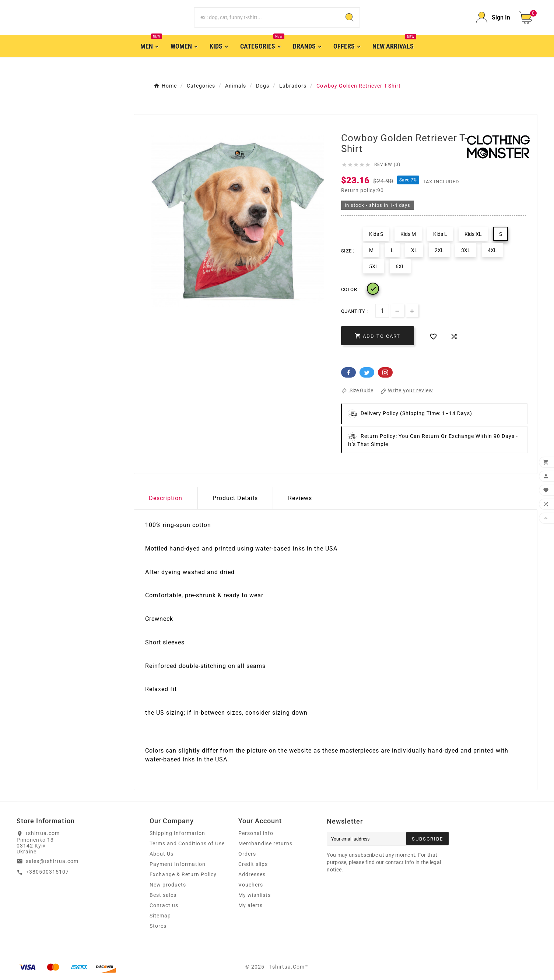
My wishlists (255, 895)
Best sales (163, 895)
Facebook (348, 372)
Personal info (256, 833)
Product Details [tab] (235, 498)
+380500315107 (47, 872)
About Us (162, 854)
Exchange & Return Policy (183, 874)
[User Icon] (493, 17)
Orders (247, 854)
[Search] (267, 17)
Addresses (252, 874)
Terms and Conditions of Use (187, 843)
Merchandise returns (265, 843)
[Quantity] (382, 311)
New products (168, 885)
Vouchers (251, 885)
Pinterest (385, 372)
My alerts (250, 905)
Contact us (164, 905)
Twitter (367, 372)
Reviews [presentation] (300, 498)
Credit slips (253, 864)
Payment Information (178, 864)
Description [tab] (166, 498)
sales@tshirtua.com (52, 861)
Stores (158, 926)
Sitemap (160, 916)
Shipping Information (177, 833)
